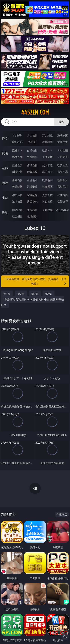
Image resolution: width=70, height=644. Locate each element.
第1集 (7, 294)
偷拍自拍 (32, 165)
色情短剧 (32, 216)
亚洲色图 (32, 180)
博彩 (5, 138)
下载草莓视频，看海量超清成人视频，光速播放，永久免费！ (35, 282)
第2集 (21, 294)
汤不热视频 (63, 210)
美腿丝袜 (17, 187)
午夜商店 (32, 210)
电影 (5, 168)
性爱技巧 (63, 201)
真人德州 (32, 135)
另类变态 (63, 172)
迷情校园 (17, 201)
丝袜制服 (32, 157)
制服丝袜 (17, 172)
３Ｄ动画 (63, 150)
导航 (5, 213)
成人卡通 (47, 165)
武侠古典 (63, 195)
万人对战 (47, 135)
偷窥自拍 (17, 180)
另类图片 (63, 187)
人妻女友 (47, 195)
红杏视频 (17, 216)
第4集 (49, 294)
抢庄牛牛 (63, 142)
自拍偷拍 (32, 150)
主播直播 (47, 157)
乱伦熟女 (47, 172)
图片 (5, 183)
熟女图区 (47, 187)
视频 (5, 153)
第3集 (35, 294)
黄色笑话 (47, 201)
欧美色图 (47, 180)
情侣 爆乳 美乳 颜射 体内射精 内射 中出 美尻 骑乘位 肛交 (33, 302)
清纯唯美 (32, 187)
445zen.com (35, 112)
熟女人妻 (17, 157)
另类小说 (32, 201)
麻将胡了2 (17, 142)
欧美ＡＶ (47, 150)
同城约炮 (17, 210)
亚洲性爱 (17, 165)
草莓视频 (47, 210)
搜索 (61, 122)
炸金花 (32, 142)
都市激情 (17, 195)
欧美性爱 (63, 165)
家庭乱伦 (32, 195)
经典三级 (32, 172)
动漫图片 (63, 180)
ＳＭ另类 (63, 157)
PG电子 (17, 135)
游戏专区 (63, 135)
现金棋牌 (47, 142)
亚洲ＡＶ (17, 150)
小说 (5, 198)
